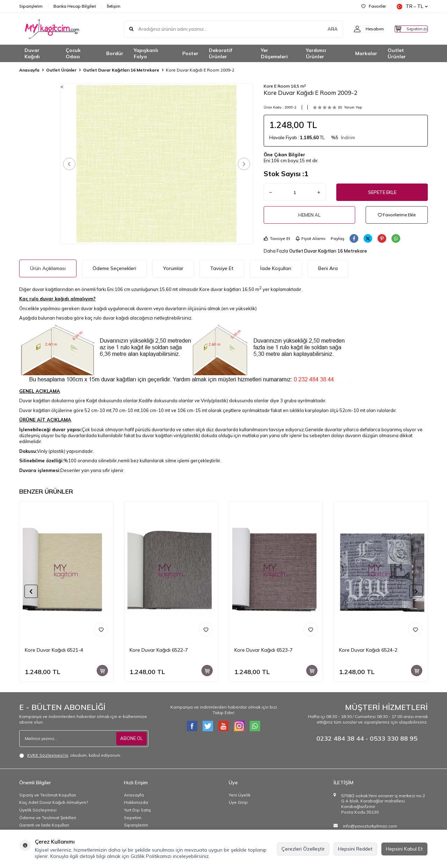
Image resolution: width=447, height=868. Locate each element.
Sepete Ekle (382, 192)
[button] (72, 164)
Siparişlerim (31, 6)
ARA (319, 29)
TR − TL (412, 6)
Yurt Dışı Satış (137, 810)
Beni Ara (328, 268)
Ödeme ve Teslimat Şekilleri (48, 818)
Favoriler (374, 6)
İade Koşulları (276, 268)
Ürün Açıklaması (48, 268)
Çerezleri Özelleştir (303, 849)
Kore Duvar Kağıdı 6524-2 (368, 650)
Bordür (115, 53)
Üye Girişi (238, 802)
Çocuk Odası (73, 54)
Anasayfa (29, 70)
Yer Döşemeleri (274, 54)
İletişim (114, 6)
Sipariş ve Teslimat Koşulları (48, 795)
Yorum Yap (353, 107)
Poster (190, 53)
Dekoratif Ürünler (221, 54)
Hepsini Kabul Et (404, 849)
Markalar (366, 53)
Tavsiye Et (277, 238)
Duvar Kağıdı (32, 54)
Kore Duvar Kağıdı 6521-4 (54, 650)
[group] (157, 164)
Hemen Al (309, 215)
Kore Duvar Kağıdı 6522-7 (159, 650)
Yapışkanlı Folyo (146, 54)
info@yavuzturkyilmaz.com (370, 826)
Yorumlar (173, 268)
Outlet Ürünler (397, 54)
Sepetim (133, 818)
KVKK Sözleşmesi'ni (48, 755)
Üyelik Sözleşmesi (38, 810)
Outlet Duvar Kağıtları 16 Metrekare (121, 70)
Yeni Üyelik (240, 795)
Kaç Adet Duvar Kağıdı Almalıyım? (54, 802)
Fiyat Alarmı (310, 238)
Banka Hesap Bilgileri (75, 6)
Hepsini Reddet (355, 849)
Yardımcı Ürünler (316, 54)
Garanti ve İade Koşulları (44, 825)
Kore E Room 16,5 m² (285, 86)
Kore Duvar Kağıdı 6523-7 (263, 650)
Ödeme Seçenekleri (114, 268)
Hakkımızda (136, 802)
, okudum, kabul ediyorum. (70, 755)
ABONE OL (131, 738)
